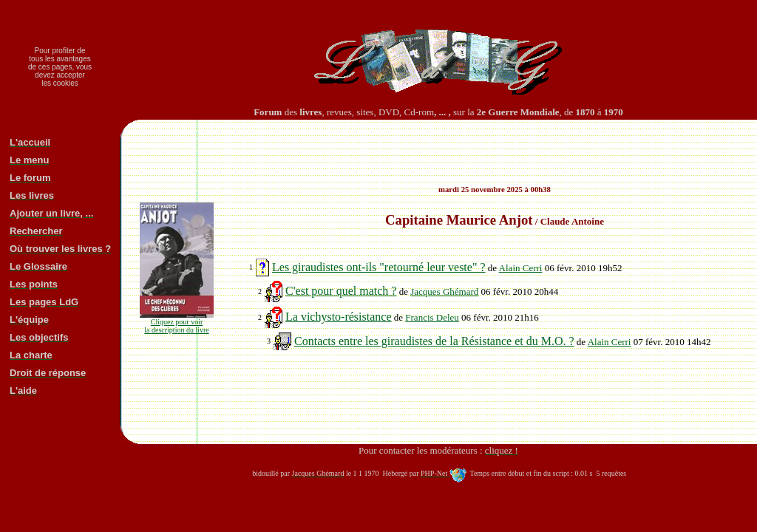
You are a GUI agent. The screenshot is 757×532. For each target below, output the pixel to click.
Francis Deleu (432, 317)
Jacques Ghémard (444, 291)
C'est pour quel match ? (341, 291)
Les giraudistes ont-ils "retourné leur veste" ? (379, 267)
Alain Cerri (521, 268)
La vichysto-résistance (339, 317)
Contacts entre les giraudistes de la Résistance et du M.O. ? (434, 341)
